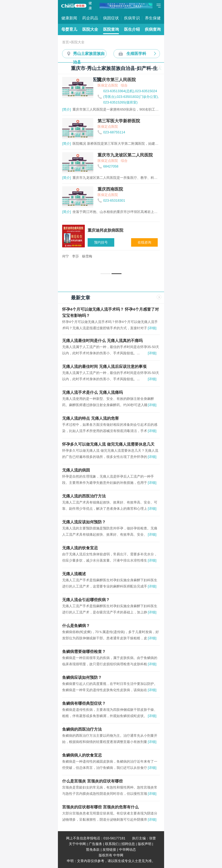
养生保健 (153, 18)
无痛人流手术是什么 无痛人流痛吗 (92, 392)
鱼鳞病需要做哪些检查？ (84, 652)
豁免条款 (93, 850)
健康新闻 (69, 18)
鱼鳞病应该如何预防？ (82, 677)
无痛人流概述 (74, 574)
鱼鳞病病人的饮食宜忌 (82, 755)
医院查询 (111, 29)
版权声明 (145, 844)
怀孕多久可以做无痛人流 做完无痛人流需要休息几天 (108, 444)
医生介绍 (132, 29)
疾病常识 (132, 18)
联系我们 (112, 844)
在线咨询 (144, 242)
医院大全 (90, 29)
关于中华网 (77, 844)
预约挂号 (101, 242)
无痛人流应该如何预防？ (84, 522)
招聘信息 (128, 844)
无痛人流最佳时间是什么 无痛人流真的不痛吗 (102, 341)
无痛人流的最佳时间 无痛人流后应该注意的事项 (104, 367)
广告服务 (95, 844)
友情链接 (109, 850)
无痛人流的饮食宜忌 (80, 548)
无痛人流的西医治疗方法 (84, 496)
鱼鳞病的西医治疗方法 (82, 729)
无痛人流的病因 (76, 470)
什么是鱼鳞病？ (76, 626)
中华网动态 (127, 850)
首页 (66, 42)
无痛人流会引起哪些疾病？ (86, 600)
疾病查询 (153, 29)
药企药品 (90, 18)
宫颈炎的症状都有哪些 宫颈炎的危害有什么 (100, 807)
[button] (105, 274)
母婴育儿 (69, 29)
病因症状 (111, 18)
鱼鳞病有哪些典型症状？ (84, 703)
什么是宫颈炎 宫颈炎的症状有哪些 (92, 781)
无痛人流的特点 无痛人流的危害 (90, 418)
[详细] (152, 328)
